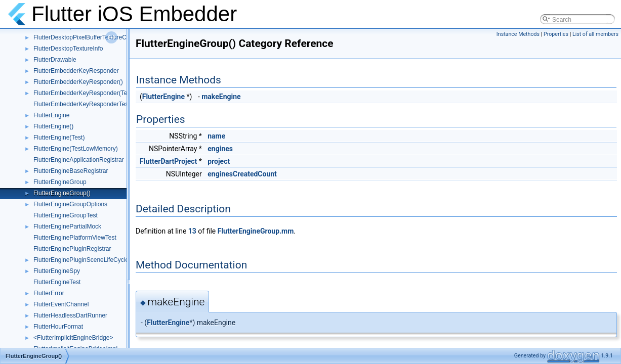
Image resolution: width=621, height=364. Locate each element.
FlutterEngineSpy (57, 271)
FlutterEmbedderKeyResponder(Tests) (85, 93)
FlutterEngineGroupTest (66, 215)
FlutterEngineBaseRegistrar (71, 171)
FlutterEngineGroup (60, 182)
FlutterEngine (51, 115)
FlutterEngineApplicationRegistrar (79, 160)
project (219, 161)
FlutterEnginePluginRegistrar (72, 249)
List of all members (595, 34)
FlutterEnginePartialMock (67, 226)
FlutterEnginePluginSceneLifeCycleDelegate (93, 260)
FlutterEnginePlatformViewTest (75, 238)
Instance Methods (518, 34)
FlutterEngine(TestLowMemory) (76, 149)
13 (192, 231)
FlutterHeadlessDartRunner (70, 315)
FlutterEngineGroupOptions (70, 204)
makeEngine (221, 97)
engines (220, 149)
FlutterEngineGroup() (62, 193)
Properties (556, 34)
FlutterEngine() (53, 126)
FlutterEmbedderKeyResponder (76, 71)
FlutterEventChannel (61, 304)
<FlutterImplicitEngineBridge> (73, 338)
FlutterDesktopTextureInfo (68, 49)
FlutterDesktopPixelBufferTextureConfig (87, 37)
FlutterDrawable (55, 60)
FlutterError (49, 293)
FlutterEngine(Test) (59, 138)
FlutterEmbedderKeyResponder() (78, 82)
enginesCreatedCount (242, 174)
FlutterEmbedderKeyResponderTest (82, 104)
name (216, 136)
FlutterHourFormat (58, 327)
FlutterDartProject (168, 161)
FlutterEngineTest (57, 282)
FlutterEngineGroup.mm (256, 231)
